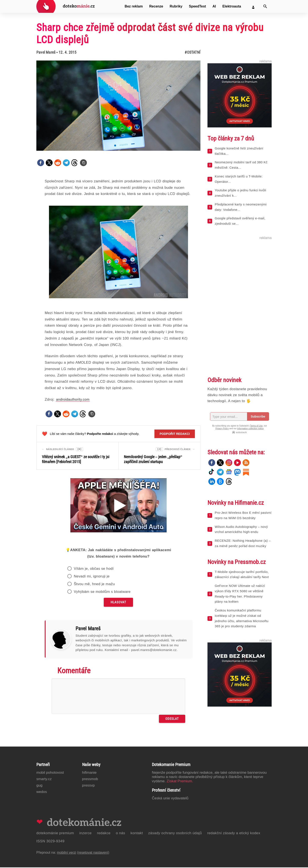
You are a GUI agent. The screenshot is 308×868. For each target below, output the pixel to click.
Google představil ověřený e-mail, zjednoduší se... (240, 221)
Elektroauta (232, 6)
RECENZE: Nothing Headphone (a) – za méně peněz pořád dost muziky (243, 543)
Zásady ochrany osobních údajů (175, 834)
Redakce (104, 834)
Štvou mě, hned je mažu (94, 585)
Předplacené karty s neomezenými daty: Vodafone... (241, 207)
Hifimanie (89, 773)
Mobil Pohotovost (50, 773)
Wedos (42, 792)
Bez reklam (134, 6)
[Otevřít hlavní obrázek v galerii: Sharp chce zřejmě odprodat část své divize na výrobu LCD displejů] (118, 106)
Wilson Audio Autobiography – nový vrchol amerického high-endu (241, 529)
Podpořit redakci (175, 434)
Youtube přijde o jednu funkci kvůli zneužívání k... (240, 193)
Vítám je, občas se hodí (94, 569)
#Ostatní (192, 52)
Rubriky (176, 6)
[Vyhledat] (265, 6)
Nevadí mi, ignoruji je (92, 577)
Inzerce (86, 834)
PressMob (90, 780)
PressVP (89, 786)
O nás (121, 834)
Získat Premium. (180, 782)
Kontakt (137, 834)
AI (214, 6)
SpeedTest (197, 6)
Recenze (156, 6)
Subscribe (258, 416)
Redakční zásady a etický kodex (234, 834)
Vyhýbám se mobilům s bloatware (102, 592)
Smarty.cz (44, 780)
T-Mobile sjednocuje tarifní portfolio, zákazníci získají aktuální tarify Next (242, 574)
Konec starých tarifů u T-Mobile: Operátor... (239, 179)
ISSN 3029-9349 (50, 842)
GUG (39, 786)
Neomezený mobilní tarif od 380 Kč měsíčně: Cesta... (241, 165)
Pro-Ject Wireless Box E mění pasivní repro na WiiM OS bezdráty (243, 515)
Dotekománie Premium (55, 834)
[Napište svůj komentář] (118, 697)
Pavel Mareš (46, 52)
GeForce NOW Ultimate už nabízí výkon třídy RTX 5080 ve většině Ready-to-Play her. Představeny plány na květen (240, 594)
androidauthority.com (73, 399)
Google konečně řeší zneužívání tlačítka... (239, 151)
